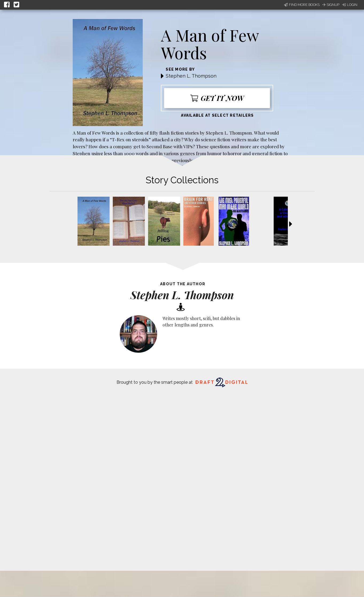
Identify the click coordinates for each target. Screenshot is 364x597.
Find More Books (302, 5)
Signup (331, 5)
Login (350, 5)
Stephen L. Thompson (191, 76)
